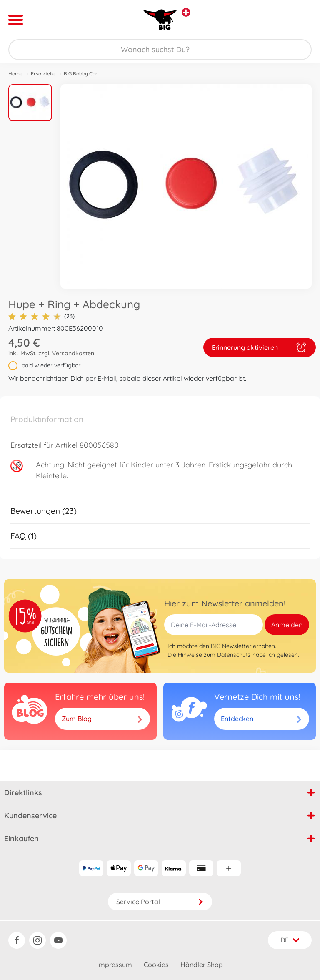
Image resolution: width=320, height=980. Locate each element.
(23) (41, 316)
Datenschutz (234, 655)
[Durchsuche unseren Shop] (160, 50)
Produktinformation (47, 419)
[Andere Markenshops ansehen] (186, 12)
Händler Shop (202, 965)
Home (15, 74)
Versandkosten (73, 353)
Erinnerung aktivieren (260, 347)
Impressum (115, 965)
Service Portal (160, 902)
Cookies (156, 965)
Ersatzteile (43, 74)
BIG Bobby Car (81, 74)
